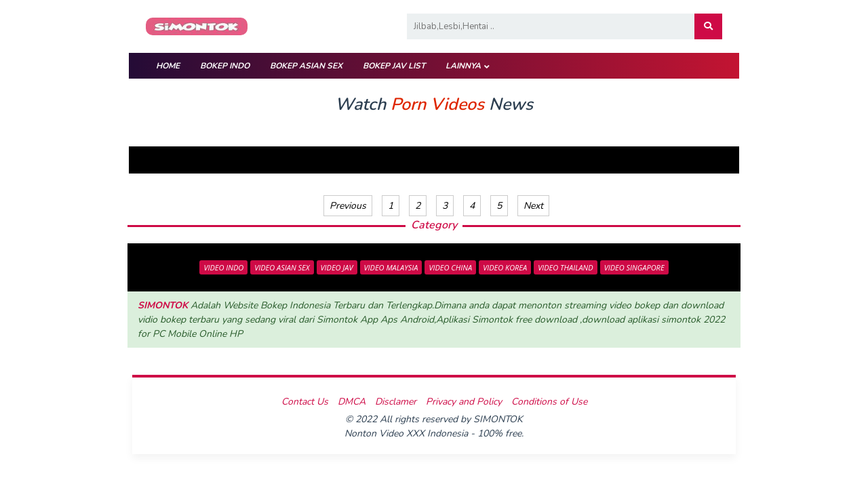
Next (533, 206)
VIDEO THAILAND (566, 267)
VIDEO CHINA (450, 267)
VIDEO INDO (223, 267)
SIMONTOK (163, 305)
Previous (348, 206)
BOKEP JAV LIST (394, 66)
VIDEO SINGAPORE (634, 267)
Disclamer (396, 402)
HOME (168, 66)
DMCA (352, 402)
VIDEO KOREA (505, 267)
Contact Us (305, 402)
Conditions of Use (549, 402)
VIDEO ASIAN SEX (282, 267)
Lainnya (463, 66)
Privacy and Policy (464, 402)
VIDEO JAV (337, 267)
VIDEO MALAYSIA (391, 267)
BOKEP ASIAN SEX (306, 66)
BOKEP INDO (225, 66)
